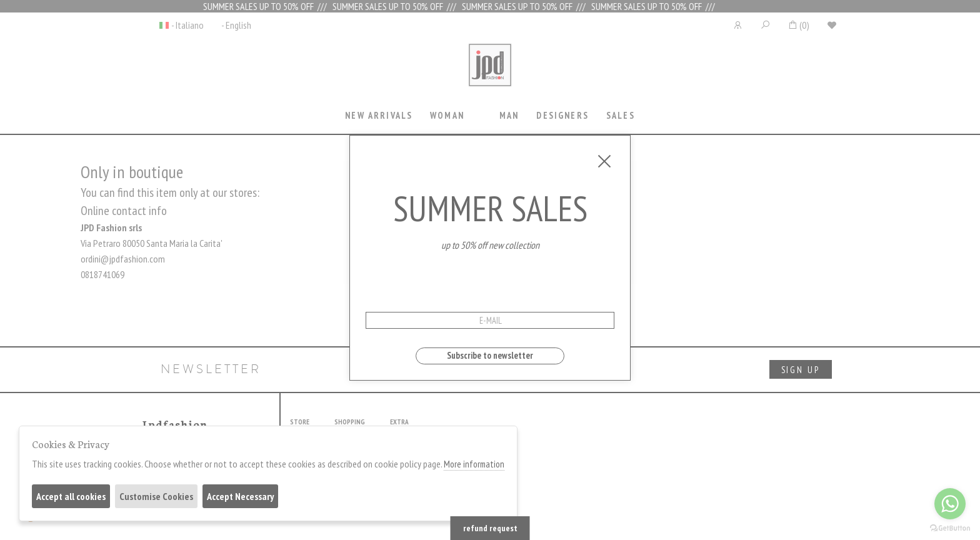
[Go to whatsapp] (950, 504)
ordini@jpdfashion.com (123, 259)
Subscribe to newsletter (490, 355)
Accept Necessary (240, 496)
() (798, 25)
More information (474, 464)
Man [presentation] (509, 115)
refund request (490, 528)
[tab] (379, 117)
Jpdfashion (490, 73)
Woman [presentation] (447, 115)
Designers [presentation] (562, 115)
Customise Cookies (156, 496)
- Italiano (187, 25)
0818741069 (102, 274)
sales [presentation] (621, 115)
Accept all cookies (71, 496)
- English (236, 25)
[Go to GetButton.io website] (950, 527)
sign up (801, 370)
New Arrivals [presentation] (379, 115)
